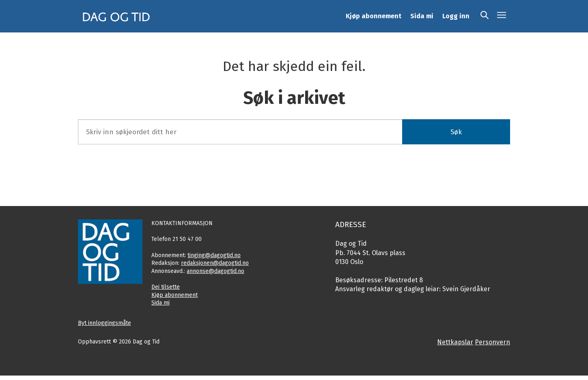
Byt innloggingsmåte (104, 323)
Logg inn (456, 16)
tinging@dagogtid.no (214, 255)
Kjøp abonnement (374, 16)
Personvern (492, 342)
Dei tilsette (166, 287)
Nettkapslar (455, 342)
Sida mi (422, 16)
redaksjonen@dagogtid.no (215, 263)
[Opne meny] (502, 16)
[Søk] (485, 16)
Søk (456, 132)
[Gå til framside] (116, 16)
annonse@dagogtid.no (215, 271)
